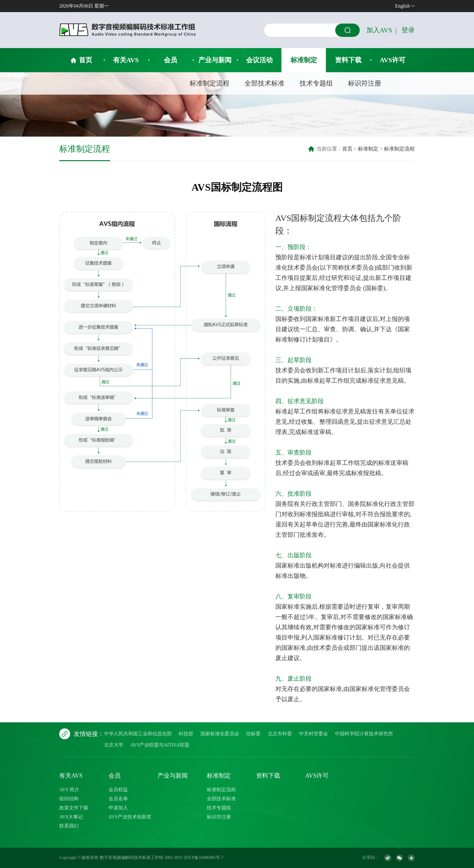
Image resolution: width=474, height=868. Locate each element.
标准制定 (304, 60)
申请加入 (118, 808)
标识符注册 (365, 83)
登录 (408, 30)
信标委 (253, 734)
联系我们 (69, 826)
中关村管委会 (313, 734)
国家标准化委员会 (220, 734)
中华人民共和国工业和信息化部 (138, 734)
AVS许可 (393, 60)
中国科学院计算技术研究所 (364, 734)
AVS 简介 (69, 790)
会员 (170, 60)
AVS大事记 (71, 817)
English (403, 6)
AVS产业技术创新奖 (130, 817)
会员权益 (118, 790)
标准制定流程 (209, 83)
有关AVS (126, 60)
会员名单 (118, 799)
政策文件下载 (74, 808)
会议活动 (259, 60)
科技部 (186, 734)
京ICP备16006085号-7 (204, 858)
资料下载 (348, 60)
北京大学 (114, 745)
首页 (86, 60)
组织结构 (69, 799)
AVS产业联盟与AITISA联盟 (160, 745)
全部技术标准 (265, 83)
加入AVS (379, 30)
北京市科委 (280, 734)
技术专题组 (316, 83)
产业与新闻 (215, 60)
